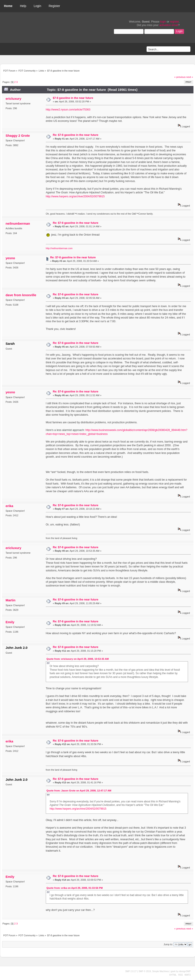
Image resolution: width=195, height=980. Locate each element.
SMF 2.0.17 (131, 971)
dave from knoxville (21, 295)
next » (190, 77)
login (163, 22)
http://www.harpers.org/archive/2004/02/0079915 (75, 196)
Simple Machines (161, 971)
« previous (180, 77)
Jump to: (168, 944)
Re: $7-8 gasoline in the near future (76, 135)
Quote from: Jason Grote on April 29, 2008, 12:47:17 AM (79, 791)
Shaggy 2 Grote (18, 136)
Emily (10, 622)
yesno (10, 258)
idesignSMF (185, 971)
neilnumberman (18, 223)
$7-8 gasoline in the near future (73, 98)
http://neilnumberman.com (59, 248)
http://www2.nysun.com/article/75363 (68, 110)
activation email (169, 25)
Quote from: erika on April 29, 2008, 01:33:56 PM (74, 888)
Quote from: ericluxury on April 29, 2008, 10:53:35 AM (78, 659)
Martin (10, 600)
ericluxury (13, 99)
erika (9, 506)
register (175, 22)
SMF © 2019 (145, 971)
